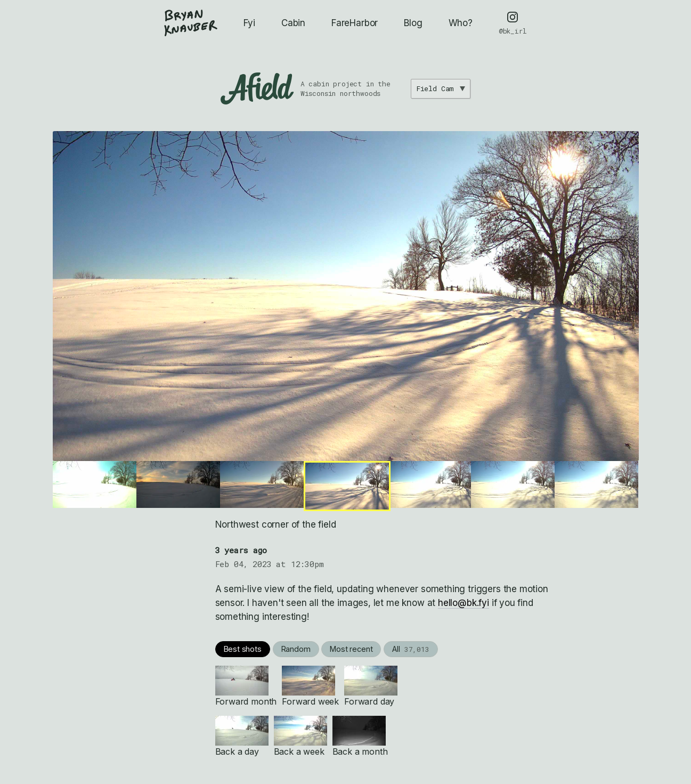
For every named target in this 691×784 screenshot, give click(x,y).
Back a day (242, 736)
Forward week (310, 686)
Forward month (246, 686)
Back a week (300, 736)
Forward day (371, 686)
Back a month (360, 736)
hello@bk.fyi (464, 603)
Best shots (243, 649)
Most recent (351, 649)
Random (296, 649)
